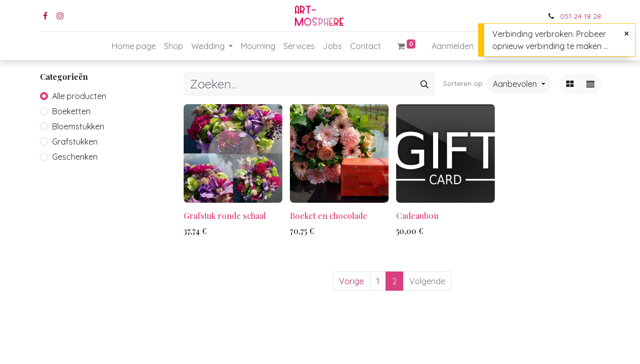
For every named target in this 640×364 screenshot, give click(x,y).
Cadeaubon (417, 216)
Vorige (351, 281)
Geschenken (75, 157)
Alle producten (79, 96)
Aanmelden (453, 46)
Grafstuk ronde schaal (225, 216)
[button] (519, 84)
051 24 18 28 (581, 16)
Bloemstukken (78, 126)
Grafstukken (75, 142)
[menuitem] (134, 46)
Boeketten (71, 111)
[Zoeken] (424, 84)
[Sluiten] (627, 33)
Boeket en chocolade (329, 216)
